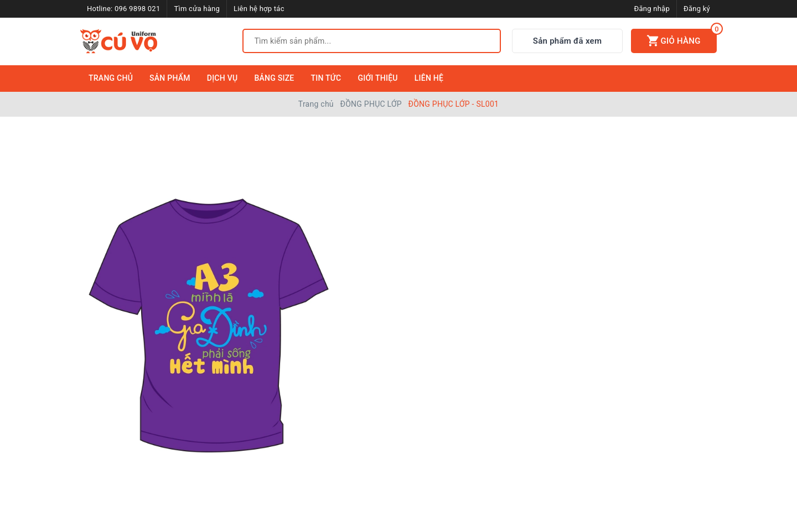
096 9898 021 (138, 9)
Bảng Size (274, 78)
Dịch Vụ (222, 78)
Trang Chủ (111, 78)
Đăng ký (697, 9)
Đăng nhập (652, 9)
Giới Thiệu (377, 78)
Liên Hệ (429, 78)
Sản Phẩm (170, 78)
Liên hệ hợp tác (259, 9)
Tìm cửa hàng (196, 9)
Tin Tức (326, 78)
